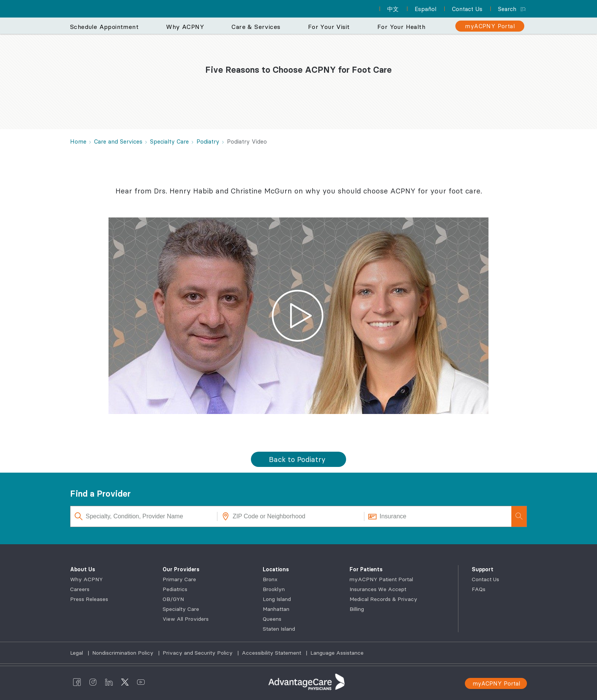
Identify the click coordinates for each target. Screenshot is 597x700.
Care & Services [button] (256, 27)
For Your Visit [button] (329, 27)
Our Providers (181, 569)
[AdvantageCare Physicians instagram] (93, 682)
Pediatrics (175, 589)
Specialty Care (181, 609)
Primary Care (179, 579)
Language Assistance (337, 653)
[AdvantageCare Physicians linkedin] (109, 682)
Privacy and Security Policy (198, 653)
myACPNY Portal (496, 683)
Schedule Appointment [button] (104, 27)
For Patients (366, 569)
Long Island (277, 599)
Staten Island (279, 629)
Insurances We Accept (378, 589)
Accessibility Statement (272, 653)
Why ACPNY (86, 579)
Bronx (270, 579)
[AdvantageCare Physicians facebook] (77, 682)
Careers (80, 589)
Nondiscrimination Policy (124, 653)
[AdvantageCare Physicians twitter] (125, 682)
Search (507, 9)
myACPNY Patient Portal (381, 579)
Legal (77, 653)
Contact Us (485, 579)
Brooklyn (274, 589)
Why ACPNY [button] (185, 27)
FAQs (479, 589)
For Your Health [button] (401, 27)
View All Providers (186, 619)
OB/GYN (173, 599)
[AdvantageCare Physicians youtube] (141, 682)
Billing (357, 609)
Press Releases (89, 599)
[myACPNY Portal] (490, 26)
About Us (83, 569)
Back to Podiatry (297, 459)
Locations (276, 569)
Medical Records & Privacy (383, 599)
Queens (272, 619)
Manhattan (276, 609)
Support (483, 569)
